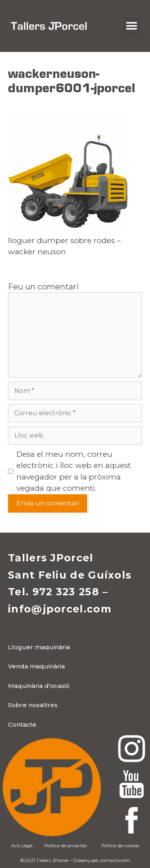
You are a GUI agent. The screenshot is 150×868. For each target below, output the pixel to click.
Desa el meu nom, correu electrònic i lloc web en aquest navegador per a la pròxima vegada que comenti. (74, 471)
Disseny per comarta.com (102, 860)
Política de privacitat (66, 846)
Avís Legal (22, 846)
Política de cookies (120, 846)
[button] (132, 26)
